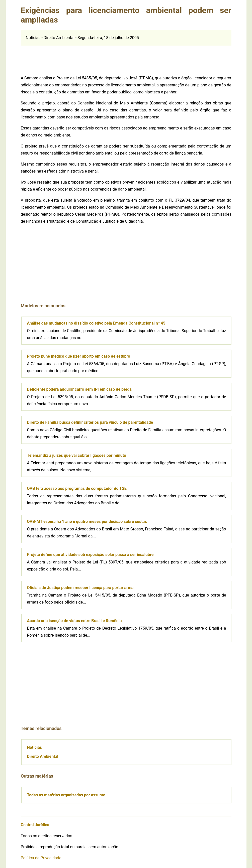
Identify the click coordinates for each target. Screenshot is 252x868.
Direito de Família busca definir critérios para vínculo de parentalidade (90, 422)
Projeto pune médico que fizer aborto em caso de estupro (79, 356)
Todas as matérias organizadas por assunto (66, 795)
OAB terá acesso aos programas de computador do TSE (77, 488)
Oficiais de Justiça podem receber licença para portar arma (80, 588)
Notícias (34, 747)
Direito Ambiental (43, 756)
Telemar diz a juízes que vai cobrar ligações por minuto (77, 455)
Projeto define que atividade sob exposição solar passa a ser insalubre (90, 555)
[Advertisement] (126, 57)
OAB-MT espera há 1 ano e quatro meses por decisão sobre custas (87, 522)
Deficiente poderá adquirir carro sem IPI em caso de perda (79, 389)
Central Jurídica (35, 825)
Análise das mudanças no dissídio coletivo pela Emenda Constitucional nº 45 (96, 323)
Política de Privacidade (41, 858)
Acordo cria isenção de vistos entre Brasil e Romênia (74, 621)
